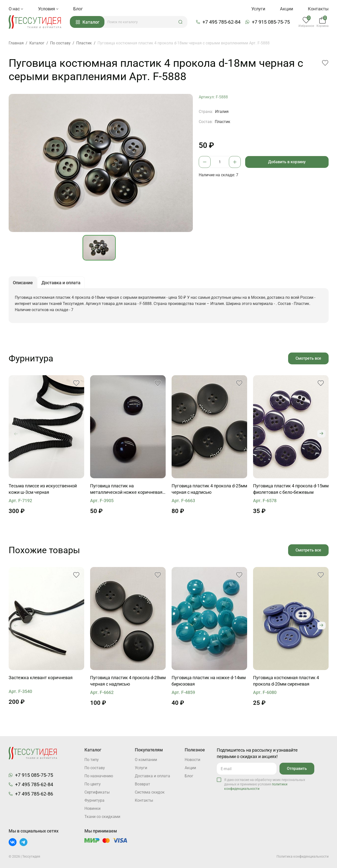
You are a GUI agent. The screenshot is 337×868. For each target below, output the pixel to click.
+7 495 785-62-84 (221, 22)
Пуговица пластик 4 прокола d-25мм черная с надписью (209, 489)
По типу (92, 760)
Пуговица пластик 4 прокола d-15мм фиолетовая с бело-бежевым (291, 489)
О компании (146, 760)
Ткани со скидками (102, 817)
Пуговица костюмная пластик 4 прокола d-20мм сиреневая (286, 681)
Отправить (297, 769)
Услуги (258, 9)
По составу (95, 768)
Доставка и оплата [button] (61, 283)
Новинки (92, 808)
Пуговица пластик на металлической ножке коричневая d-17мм (126, 489)
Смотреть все (308, 358)
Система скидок (150, 792)
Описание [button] (23, 283)
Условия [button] (48, 9)
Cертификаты (97, 792)
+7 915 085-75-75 (271, 22)
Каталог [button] (88, 22)
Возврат (142, 784)
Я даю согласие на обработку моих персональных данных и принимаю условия (265, 784)
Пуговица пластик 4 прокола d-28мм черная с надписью (128, 681)
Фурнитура (94, 800)
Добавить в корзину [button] (287, 162)
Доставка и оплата (152, 776)
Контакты (318, 9)
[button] (180, 22)
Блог (78, 9)
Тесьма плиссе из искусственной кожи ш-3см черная (43, 489)
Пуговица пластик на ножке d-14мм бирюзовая (209, 681)
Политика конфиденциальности (303, 856)
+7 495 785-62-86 (34, 794)
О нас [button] (16, 9)
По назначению (99, 776)
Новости (192, 760)
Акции (287, 9)
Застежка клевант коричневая (41, 678)
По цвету (93, 784)
